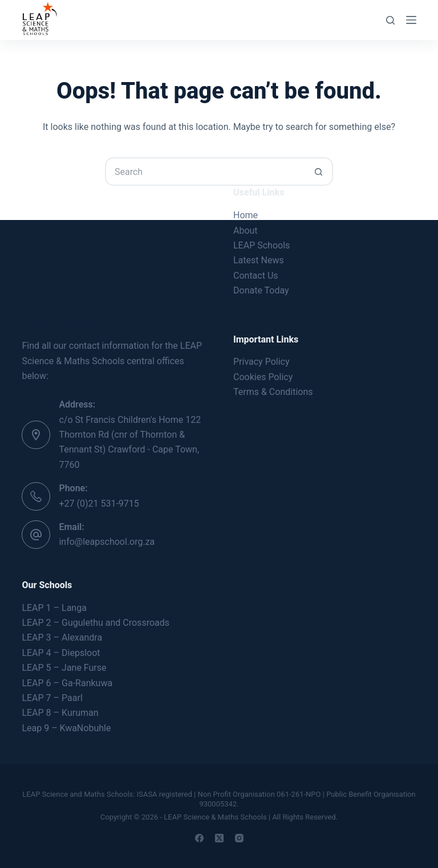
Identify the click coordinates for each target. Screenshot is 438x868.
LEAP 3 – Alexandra (62, 637)
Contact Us (256, 276)
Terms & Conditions (273, 392)
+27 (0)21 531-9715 (99, 504)
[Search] (390, 20)
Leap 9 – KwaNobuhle (66, 728)
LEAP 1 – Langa (54, 608)
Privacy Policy (261, 362)
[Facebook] (199, 838)
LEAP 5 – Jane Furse (64, 668)
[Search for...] (205, 172)
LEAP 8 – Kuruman (60, 713)
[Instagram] (239, 838)
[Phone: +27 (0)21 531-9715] (36, 496)
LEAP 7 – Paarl (52, 698)
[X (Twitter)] (219, 838)
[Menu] (411, 20)
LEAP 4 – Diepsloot (61, 653)
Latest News (259, 260)
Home (246, 215)
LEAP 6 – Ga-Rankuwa (67, 683)
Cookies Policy (263, 377)
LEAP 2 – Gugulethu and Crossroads (96, 623)
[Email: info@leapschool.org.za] (36, 535)
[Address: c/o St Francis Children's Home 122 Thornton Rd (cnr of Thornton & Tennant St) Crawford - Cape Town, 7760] (36, 435)
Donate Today (261, 290)
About (246, 231)
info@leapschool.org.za (107, 542)
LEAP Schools (261, 245)
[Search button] (319, 172)
